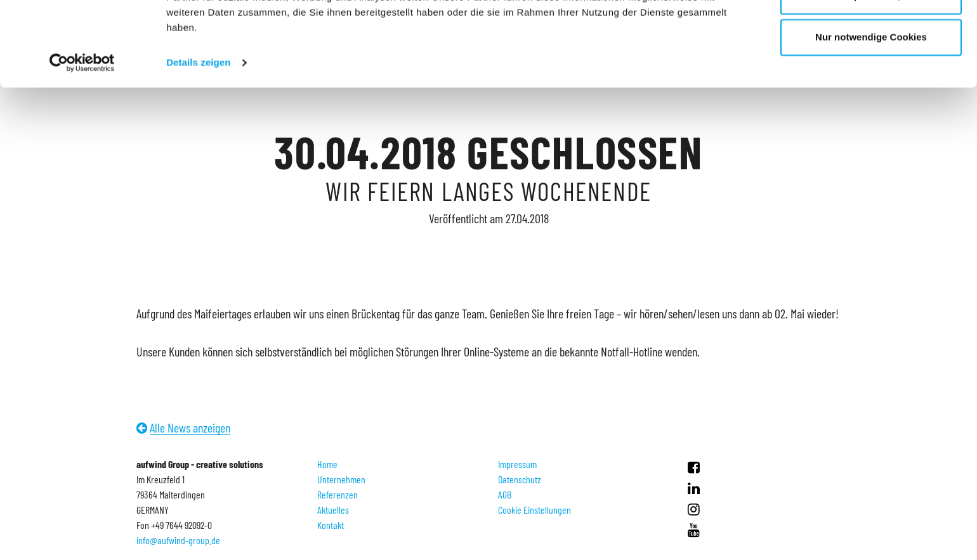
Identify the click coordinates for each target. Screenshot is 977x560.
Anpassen (872, 75)
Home (327, 464)
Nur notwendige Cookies (871, 116)
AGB (505, 494)
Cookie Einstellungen (534, 510)
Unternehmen (341, 479)
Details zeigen (198, 142)
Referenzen (338, 494)
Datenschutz (520, 479)
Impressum (517, 464)
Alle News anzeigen (190, 427)
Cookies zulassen (871, 33)
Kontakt (331, 525)
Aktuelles (333, 510)
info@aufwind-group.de (178, 540)
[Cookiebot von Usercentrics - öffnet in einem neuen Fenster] (82, 142)
